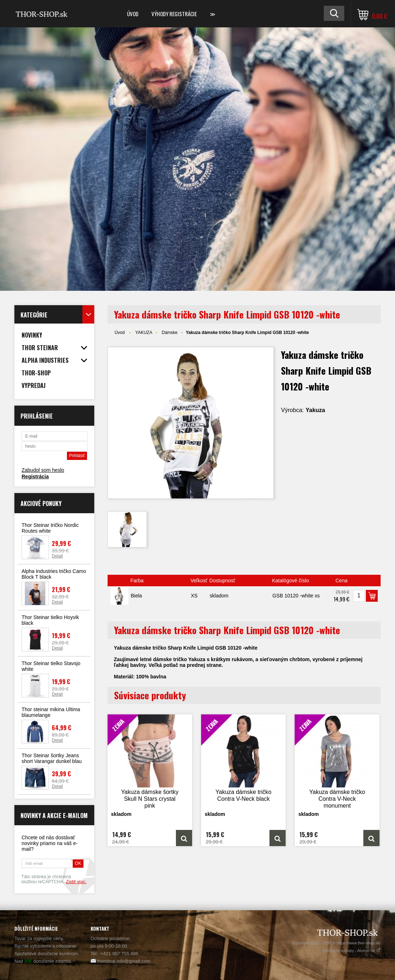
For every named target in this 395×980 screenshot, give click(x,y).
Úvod (133, 14)
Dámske (170, 333)
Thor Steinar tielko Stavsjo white (51, 666)
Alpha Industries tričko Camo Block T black (54, 574)
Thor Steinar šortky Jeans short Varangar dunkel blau (52, 758)
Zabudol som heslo (43, 470)
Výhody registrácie (174, 14)
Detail (57, 556)
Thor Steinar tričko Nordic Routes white (50, 528)
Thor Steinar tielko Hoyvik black (50, 620)
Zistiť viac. (76, 882)
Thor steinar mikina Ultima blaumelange (51, 712)
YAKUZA (144, 333)
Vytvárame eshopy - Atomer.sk (351, 950)
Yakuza (315, 410)
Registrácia (35, 477)
